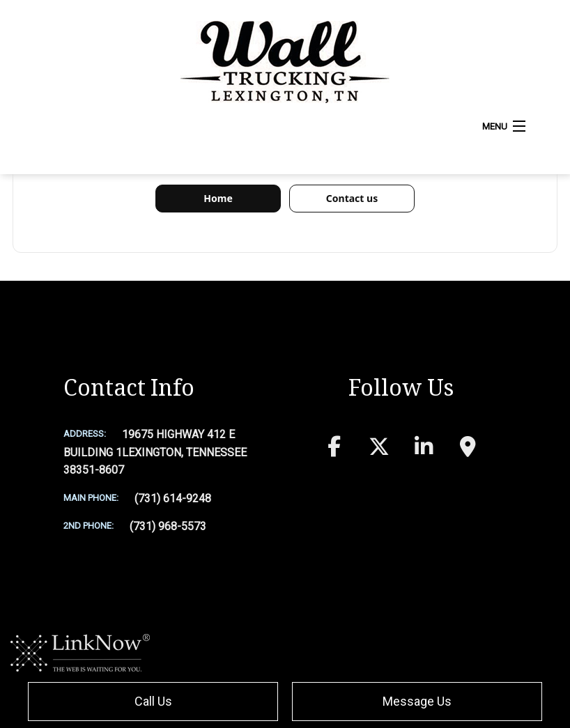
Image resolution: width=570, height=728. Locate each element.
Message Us (417, 701)
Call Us (153, 701)
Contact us (352, 198)
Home (218, 198)
